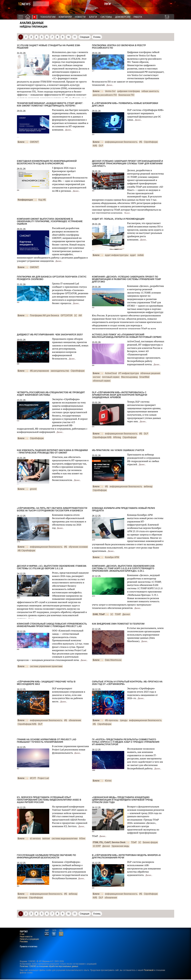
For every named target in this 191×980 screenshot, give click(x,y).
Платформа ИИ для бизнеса (44, 315)
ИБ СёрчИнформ (26, 551)
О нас (22, 934)
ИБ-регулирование (40, 371)
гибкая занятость (150, 91)
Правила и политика (28, 947)
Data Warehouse (113, 660)
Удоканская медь (120, 846)
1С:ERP (97, 846)
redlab (141, 255)
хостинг (97, 377)
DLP (101, 146)
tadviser (46, 838)
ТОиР (134, 842)
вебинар (148, 486)
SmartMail (144, 377)
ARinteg (117, 437)
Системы (106, 17)
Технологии (48, 17)
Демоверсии (123, 17)
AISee (82, 838)
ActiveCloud (111, 373)
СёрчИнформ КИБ (102, 437)
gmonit (33, 489)
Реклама (24, 942)
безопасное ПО (126, 95)
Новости (80, 17)
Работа (138, 17)
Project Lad (43, 778)
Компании (65, 17)
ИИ (80, 315)
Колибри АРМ (112, 557)
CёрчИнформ (37, 438)
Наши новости (26, 937)
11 (75, 37)
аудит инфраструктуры (117, 255)
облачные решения (150, 373)
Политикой (149, 970)
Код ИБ (42, 200)
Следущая (85, 37)
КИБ (95, 146)
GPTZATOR (67, 315)
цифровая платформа (129, 91)
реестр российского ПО (105, 95)
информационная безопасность (121, 142)
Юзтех (108, 781)
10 (68, 37)
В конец (97, 37)
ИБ (141, 142)
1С (76, 315)
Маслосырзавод (129, 377)
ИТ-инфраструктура (129, 373)
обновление (75, 720)
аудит (133, 255)
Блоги (93, 17)
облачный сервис (102, 381)
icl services (35, 838)
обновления (111, 898)
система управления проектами (46, 666)
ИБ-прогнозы (112, 720)
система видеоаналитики (65, 838)
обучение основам (78, 547)
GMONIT (34, 142)
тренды (124, 720)
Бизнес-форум (150, 842)
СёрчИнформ (151, 142)
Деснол (126, 614)
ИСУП (33, 778)
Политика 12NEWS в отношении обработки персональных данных (49, 966)
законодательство (60, 371)
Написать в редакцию (29, 939)
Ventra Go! (110, 91)
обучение (23, 898)
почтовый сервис (111, 377)
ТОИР (118, 614)
